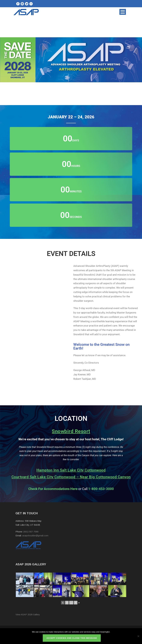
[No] (138, 636)
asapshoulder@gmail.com (35, 536)
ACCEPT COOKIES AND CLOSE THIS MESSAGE (72, 638)
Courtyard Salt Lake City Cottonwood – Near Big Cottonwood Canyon (71, 477)
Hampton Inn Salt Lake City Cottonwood (71, 470)
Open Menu (123, 12)
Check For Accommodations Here (53, 489)
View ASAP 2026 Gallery (28, 614)
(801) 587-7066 (31, 532)
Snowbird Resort (71, 431)
